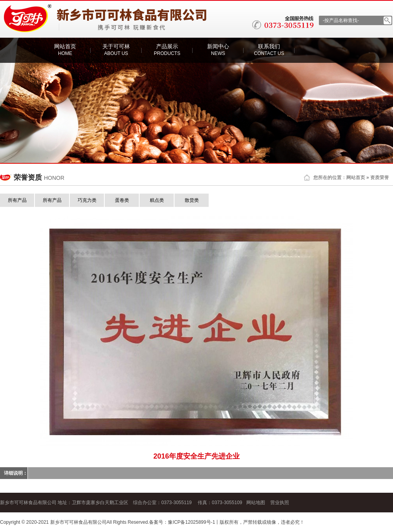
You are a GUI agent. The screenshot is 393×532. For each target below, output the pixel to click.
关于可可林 (116, 50)
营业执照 (280, 503)
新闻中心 (218, 50)
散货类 (192, 200)
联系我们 (269, 50)
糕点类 (157, 200)
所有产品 (17, 200)
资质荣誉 (380, 177)
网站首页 (65, 50)
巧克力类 (87, 200)
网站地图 (256, 503)
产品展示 (167, 50)
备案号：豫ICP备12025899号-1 (182, 522)
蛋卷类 (122, 200)
